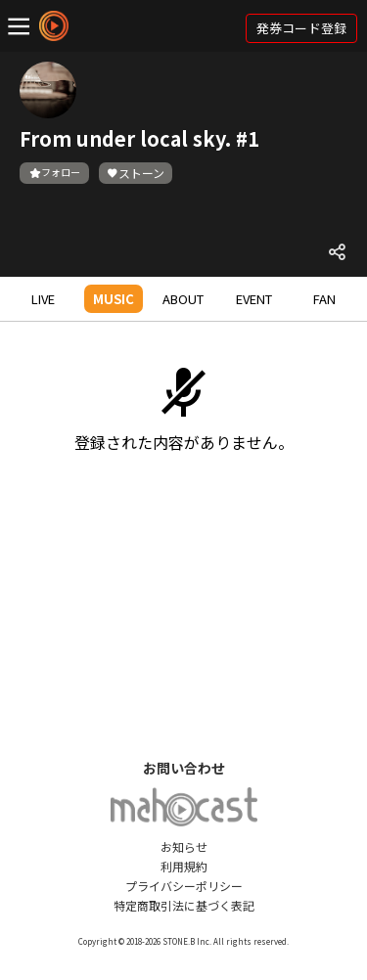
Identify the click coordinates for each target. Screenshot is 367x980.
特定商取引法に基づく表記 (184, 905)
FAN (324, 299)
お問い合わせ (184, 768)
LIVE (43, 299)
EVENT (254, 299)
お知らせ (184, 846)
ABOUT (183, 299)
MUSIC (114, 299)
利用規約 (184, 866)
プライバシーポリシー (184, 886)
